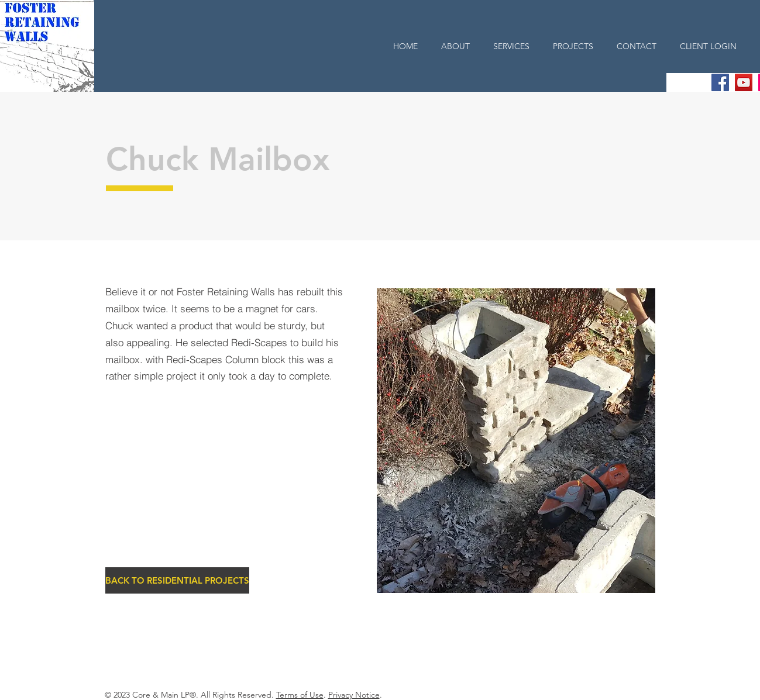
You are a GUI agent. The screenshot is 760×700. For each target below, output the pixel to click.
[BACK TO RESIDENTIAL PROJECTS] (177, 580)
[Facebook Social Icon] (720, 82)
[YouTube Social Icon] (744, 82)
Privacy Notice (354, 695)
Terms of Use (300, 695)
